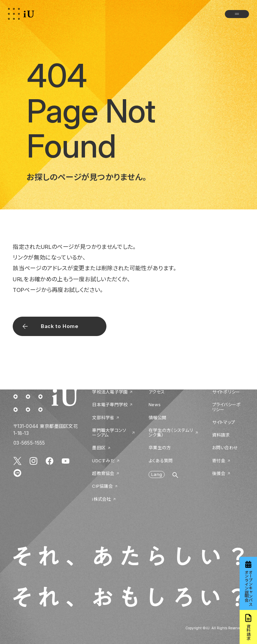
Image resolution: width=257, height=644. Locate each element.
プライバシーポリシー (227, 407)
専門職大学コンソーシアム (109, 433)
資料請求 (221, 435)
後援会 (219, 473)
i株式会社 (101, 499)
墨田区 (99, 448)
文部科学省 (103, 418)
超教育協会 (103, 473)
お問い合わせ (225, 448)
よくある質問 (161, 461)
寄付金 (219, 461)
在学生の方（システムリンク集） (171, 433)
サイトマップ (224, 422)
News (155, 405)
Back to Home (60, 326)
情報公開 (157, 418)
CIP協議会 (102, 486)
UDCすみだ (103, 461)
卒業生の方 (160, 448)
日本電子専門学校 (110, 405)
